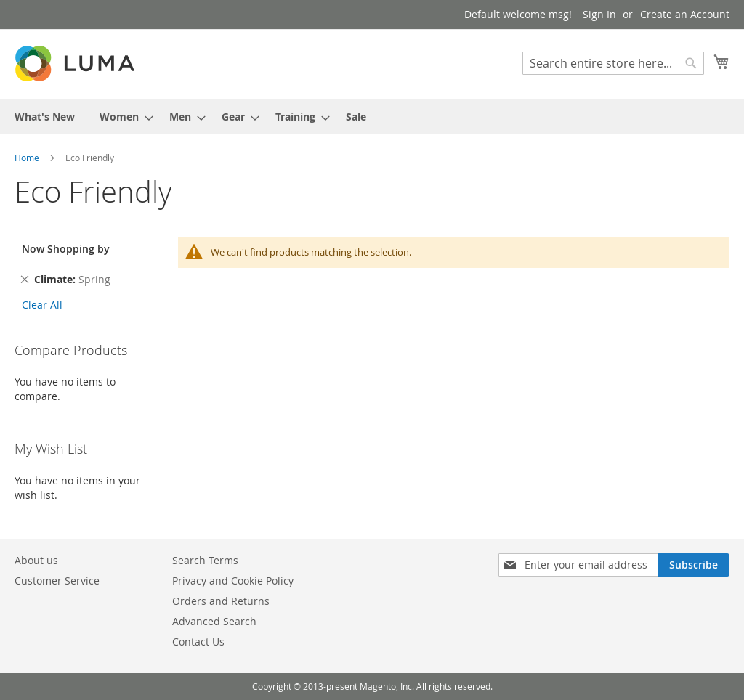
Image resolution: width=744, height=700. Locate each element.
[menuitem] (45, 117)
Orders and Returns (221, 601)
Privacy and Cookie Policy (233, 581)
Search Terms (205, 560)
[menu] (372, 117)
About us (36, 560)
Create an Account (685, 14)
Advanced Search (214, 621)
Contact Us (198, 642)
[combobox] (613, 63)
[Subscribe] (694, 565)
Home (28, 158)
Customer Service (57, 581)
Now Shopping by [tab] (66, 249)
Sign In (599, 14)
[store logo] (76, 64)
